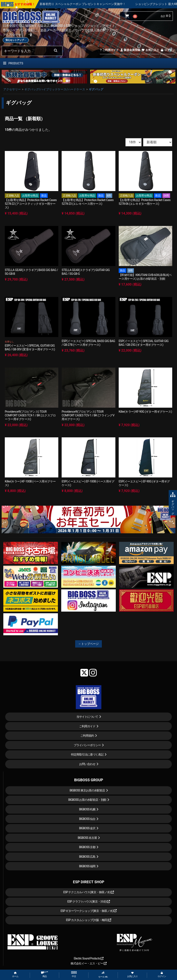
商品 (45, 974)
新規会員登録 (130, 50)
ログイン (168, 50)
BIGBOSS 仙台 (87, 819)
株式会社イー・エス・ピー (88, 963)
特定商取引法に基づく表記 (87, 754)
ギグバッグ (96, 89)
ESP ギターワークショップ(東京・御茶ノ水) (89, 911)
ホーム (15, 975)
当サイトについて (87, 717)
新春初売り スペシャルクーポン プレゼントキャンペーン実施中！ (95, 4)
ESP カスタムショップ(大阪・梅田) (89, 920)
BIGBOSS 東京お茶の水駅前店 (87, 790)
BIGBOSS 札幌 (87, 809)
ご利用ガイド (109, 50)
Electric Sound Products (88, 958)
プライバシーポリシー (87, 745)
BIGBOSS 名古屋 (87, 838)
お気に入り (150, 50)
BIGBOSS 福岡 (87, 866)
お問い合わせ (87, 764)
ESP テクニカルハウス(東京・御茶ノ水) (89, 892)
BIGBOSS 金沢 (87, 828)
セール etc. (103, 975)
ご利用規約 (87, 736)
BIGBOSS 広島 (87, 857)
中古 (74, 974)
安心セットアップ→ (16, 40)
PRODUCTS (13, 63)
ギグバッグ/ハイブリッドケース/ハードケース (55, 89)
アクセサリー (12, 89)
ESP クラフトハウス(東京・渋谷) (89, 902)
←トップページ (88, 644)
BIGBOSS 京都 (87, 847)
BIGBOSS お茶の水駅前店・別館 (87, 800)
